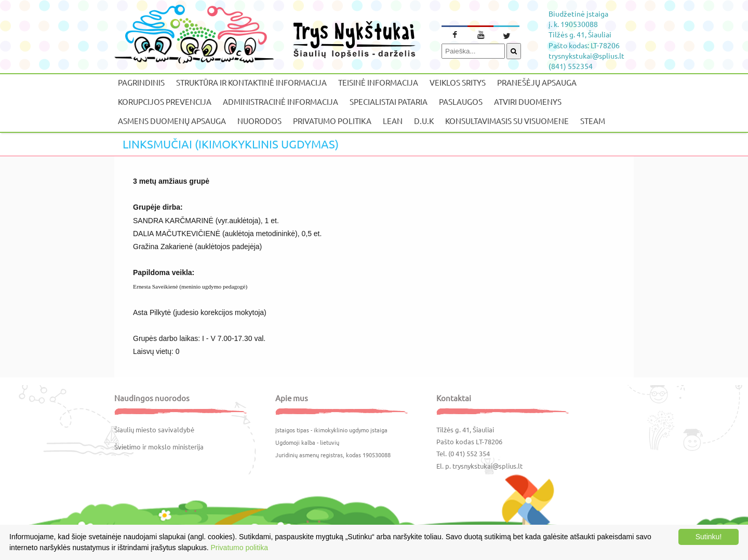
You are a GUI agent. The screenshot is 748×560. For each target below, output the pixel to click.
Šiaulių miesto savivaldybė (154, 429)
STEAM (593, 121)
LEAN (393, 121)
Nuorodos (259, 121)
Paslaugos (461, 101)
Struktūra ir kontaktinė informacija (251, 82)
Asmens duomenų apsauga (172, 121)
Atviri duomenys (528, 101)
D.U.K (424, 121)
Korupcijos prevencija (165, 101)
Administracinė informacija (280, 101)
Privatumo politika (332, 121)
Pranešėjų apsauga (537, 82)
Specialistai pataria (389, 101)
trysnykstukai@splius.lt (487, 466)
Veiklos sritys (458, 82)
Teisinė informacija (378, 82)
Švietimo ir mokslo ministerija (159, 447)
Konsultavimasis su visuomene (507, 121)
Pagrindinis (141, 82)
